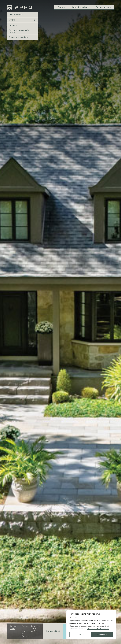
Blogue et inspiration (18, 37)
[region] (91, 625)
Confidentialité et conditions (98, 629)
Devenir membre (80, 7)
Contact (62, 7)
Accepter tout (102, 635)
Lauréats (13, 25)
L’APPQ (12, 20)
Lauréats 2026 (14, 627)
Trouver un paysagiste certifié (19, 31)
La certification (16, 15)
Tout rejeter (80, 635)
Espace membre (103, 7)
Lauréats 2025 (53, 631)
